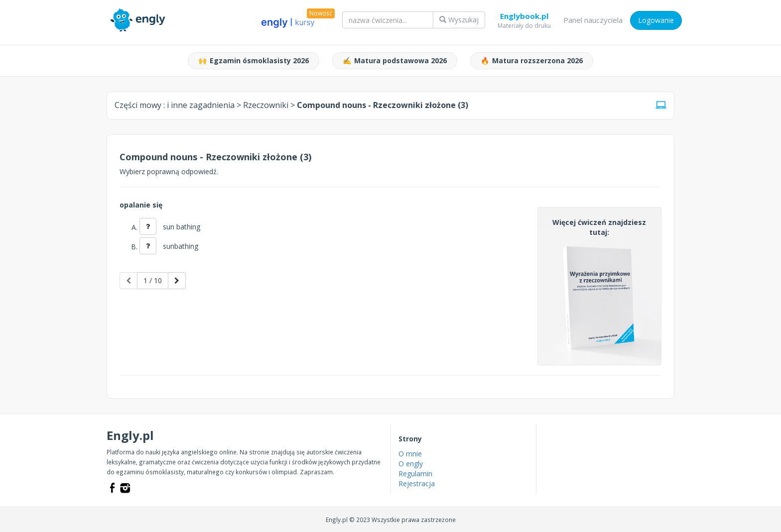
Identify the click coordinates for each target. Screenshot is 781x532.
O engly (411, 464)
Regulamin (415, 474)
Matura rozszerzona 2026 (532, 61)
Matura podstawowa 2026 (395, 61)
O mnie (410, 454)
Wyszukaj (459, 20)
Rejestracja (417, 483)
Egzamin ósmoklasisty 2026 (254, 61)
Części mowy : (175, 105)
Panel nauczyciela (593, 20)
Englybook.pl (524, 18)
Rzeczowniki (266, 105)
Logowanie (656, 20)
